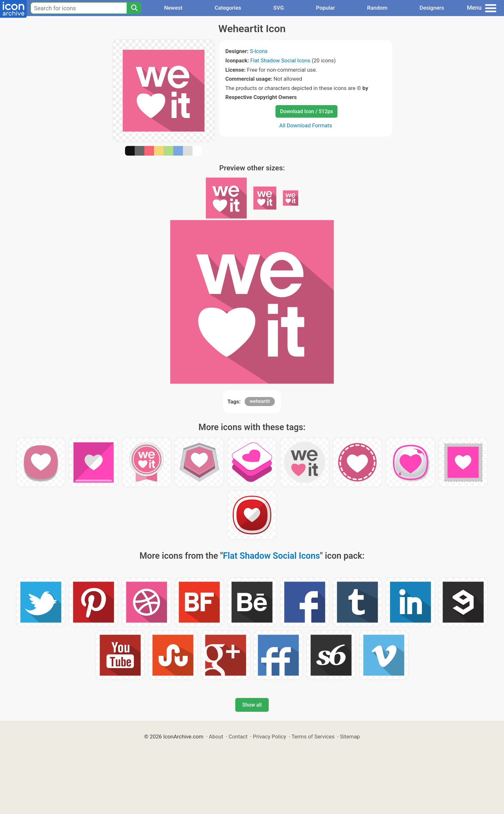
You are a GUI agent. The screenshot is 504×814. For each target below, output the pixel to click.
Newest (173, 8)
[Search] (134, 8)
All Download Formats (306, 125)
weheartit (260, 401)
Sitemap (350, 737)
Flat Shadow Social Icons (280, 60)
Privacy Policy (270, 737)
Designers (432, 8)
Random (377, 8)
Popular (325, 8)
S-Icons (259, 51)
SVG (279, 8)
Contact (238, 737)
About (216, 737)
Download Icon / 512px (306, 111)
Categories (228, 8)
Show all (252, 705)
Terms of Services (313, 737)
